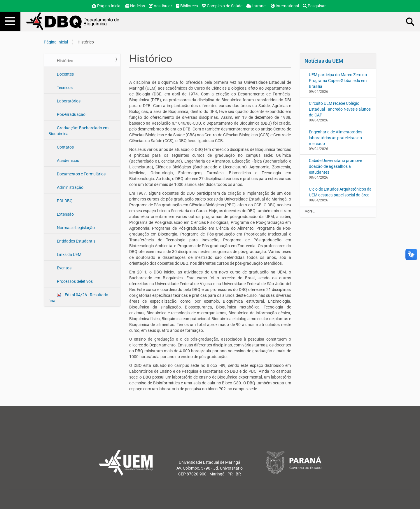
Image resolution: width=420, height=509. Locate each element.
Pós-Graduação (71, 114)
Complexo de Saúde (222, 6)
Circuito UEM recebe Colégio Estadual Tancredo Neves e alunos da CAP (340, 109)
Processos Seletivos (74, 281)
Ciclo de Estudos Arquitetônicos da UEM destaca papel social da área (340, 192)
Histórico (65, 61)
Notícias (135, 6)
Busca (410, 21)
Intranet (257, 6)
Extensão (65, 214)
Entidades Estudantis (76, 241)
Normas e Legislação (75, 228)
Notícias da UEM (324, 61)
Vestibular (160, 6)
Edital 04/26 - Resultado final (78, 298)
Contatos (65, 147)
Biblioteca (187, 6)
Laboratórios (68, 101)
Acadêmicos (68, 161)
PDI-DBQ (64, 201)
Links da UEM (69, 254)
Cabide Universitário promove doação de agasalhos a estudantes (335, 166)
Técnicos (64, 88)
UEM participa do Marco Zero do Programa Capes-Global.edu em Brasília (338, 81)
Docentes (65, 74)
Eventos (64, 268)
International (285, 6)
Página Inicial (106, 6)
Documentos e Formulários (81, 174)
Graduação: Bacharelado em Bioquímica (78, 131)
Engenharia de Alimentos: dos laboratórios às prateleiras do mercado (336, 138)
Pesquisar (314, 6)
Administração (70, 187)
